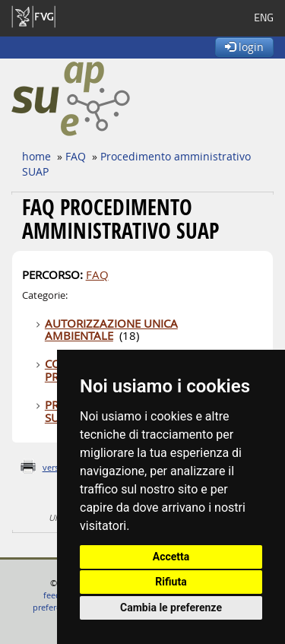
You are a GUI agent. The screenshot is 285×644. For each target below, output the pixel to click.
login (244, 47)
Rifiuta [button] (171, 582)
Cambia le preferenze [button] (171, 608)
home (36, 156)
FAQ (76, 156)
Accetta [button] (171, 557)
